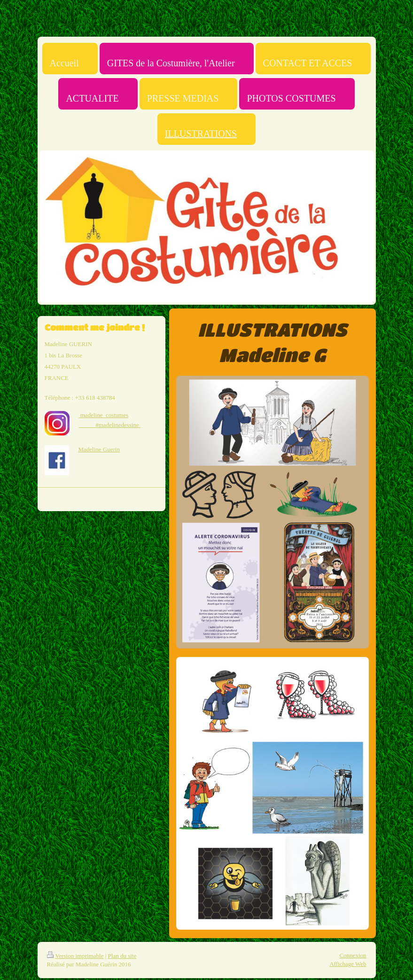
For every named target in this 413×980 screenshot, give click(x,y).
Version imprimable (75, 956)
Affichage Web (348, 964)
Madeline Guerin (99, 449)
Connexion (353, 955)
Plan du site (122, 956)
